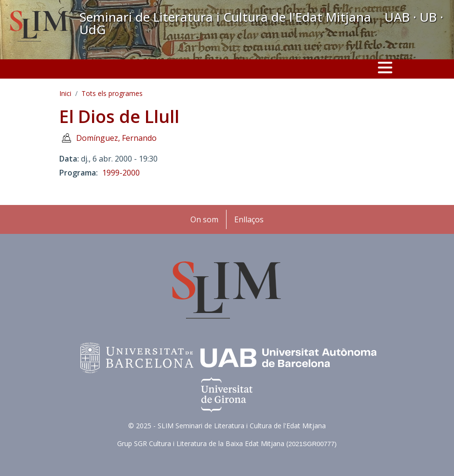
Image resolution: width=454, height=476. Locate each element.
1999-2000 (121, 173)
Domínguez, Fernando (116, 138)
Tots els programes (112, 93)
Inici (65, 93)
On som (204, 219)
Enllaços (249, 219)
